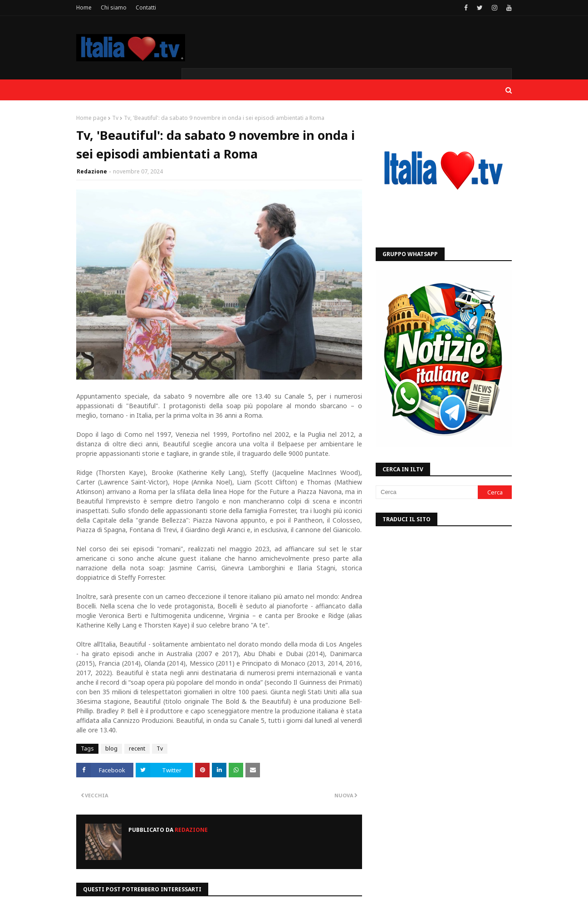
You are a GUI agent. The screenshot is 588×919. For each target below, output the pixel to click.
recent (137, 749)
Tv (115, 118)
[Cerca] (427, 492)
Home (84, 7)
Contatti (146, 7)
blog (111, 749)
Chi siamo (114, 7)
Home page (91, 118)
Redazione (92, 171)
